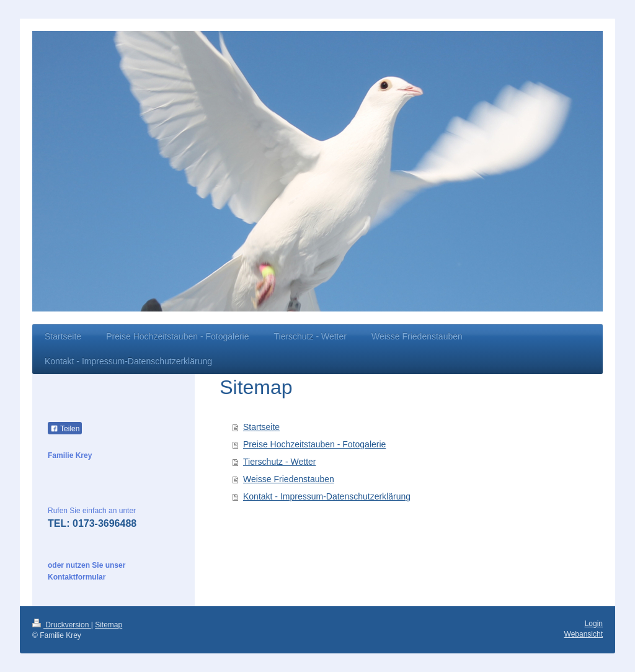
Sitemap (109, 625)
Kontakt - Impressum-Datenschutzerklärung (327, 496)
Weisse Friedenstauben (289, 479)
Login (594, 624)
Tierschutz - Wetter (279, 462)
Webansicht (584, 634)
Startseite (261, 427)
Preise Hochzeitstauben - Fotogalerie (314, 444)
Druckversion (62, 625)
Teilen (65, 429)
